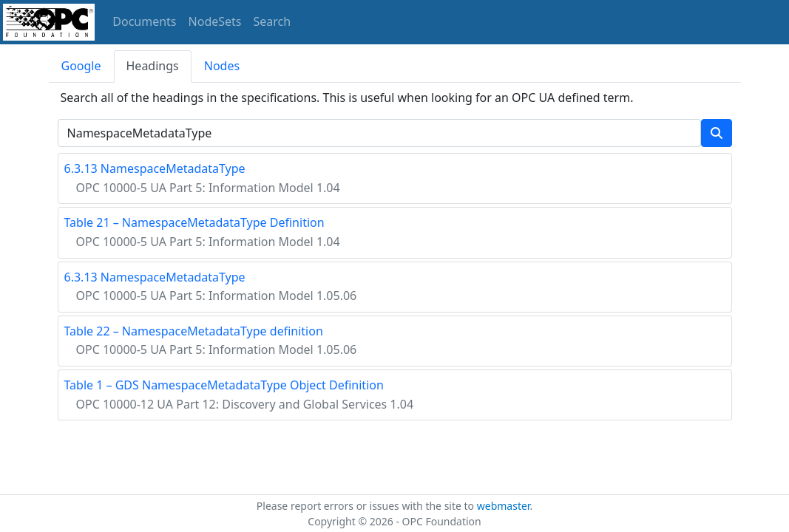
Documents (144, 21)
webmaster (504, 506)
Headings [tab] (153, 66)
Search (272, 21)
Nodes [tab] (222, 66)
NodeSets (215, 21)
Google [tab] (81, 66)
